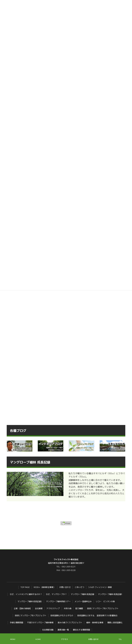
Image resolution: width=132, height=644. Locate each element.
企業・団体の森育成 (22, 608)
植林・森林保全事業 (95, 623)
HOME (38, 639)
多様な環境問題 (16, 623)
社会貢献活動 (48, 630)
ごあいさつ (79, 587)
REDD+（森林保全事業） (44, 587)
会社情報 (39, 608)
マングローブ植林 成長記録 (82, 594)
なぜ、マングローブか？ (56, 594)
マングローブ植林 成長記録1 (110, 594)
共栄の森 (68, 608)
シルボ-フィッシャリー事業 (100, 587)
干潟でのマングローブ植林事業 (40, 623)
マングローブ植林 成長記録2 (30, 601)
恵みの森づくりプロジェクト (70, 623)
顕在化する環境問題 (81, 630)
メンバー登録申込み (83, 601)
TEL (120, 639)
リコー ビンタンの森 (105, 601)
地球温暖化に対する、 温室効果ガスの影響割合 (97, 616)
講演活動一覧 (63, 630)
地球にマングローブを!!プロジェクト (103, 608)
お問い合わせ (65, 587)
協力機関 (79, 608)
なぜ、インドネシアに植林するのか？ (26, 594)
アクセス (64, 639)
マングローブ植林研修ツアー (58, 601)
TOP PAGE (25, 587)
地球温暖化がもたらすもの (62, 616)
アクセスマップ (53, 608)
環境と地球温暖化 (115, 623)
